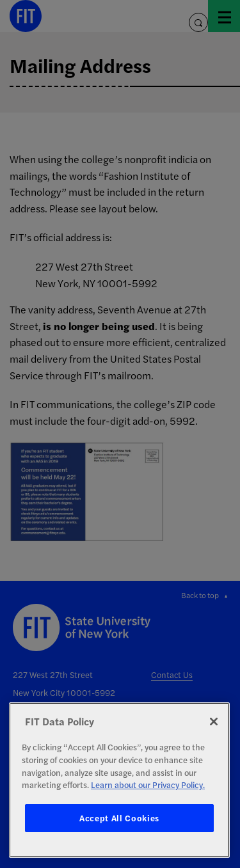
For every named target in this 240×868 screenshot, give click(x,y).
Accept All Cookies (119, 818)
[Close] (214, 722)
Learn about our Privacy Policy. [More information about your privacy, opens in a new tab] (148, 785)
